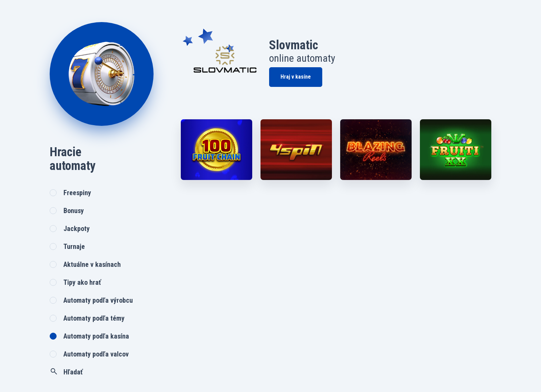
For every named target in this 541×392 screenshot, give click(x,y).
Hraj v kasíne (296, 77)
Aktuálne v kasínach (92, 264)
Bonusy (74, 211)
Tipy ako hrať (82, 282)
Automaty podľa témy (94, 318)
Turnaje (74, 247)
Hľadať (66, 372)
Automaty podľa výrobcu (98, 300)
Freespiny (77, 193)
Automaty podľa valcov (96, 354)
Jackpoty (77, 229)
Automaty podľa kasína (96, 336)
